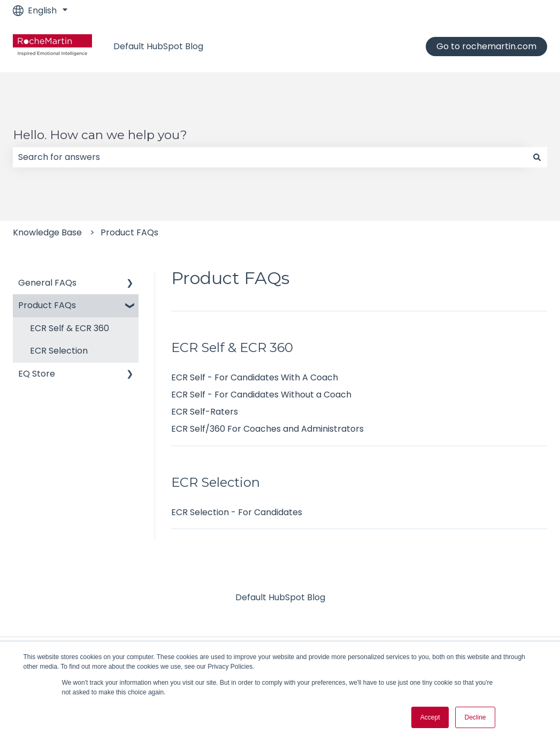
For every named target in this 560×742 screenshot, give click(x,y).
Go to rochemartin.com (486, 46)
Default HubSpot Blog (158, 47)
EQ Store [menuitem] (37, 374)
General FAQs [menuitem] (47, 283)
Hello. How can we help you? (100, 135)
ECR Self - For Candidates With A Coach (255, 377)
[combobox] (270, 157)
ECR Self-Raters (205, 412)
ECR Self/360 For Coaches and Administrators (267, 429)
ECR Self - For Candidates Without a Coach (261, 395)
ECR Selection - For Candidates (237, 512)
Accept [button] (430, 717)
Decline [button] (475, 717)
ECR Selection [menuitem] (59, 351)
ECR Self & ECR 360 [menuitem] (70, 328)
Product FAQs (129, 232)
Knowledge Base (47, 232)
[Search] (537, 157)
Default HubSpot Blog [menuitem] (280, 597)
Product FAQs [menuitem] (47, 305)
